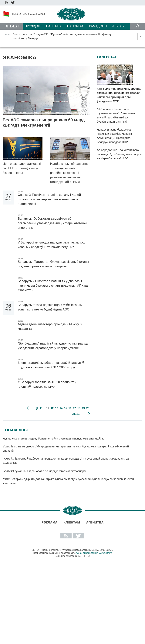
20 (88, 408)
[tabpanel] (70, 463)
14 (61, 408)
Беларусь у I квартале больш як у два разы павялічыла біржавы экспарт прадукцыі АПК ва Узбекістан (53, 286)
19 (83, 408)
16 (70, 408)
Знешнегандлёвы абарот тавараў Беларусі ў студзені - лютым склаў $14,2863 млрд (51, 365)
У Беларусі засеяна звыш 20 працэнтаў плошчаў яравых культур (47, 384)
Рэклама (49, 522)
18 (79, 408)
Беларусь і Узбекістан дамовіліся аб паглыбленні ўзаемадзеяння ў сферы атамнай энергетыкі (52, 223)
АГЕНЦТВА (95, 522)
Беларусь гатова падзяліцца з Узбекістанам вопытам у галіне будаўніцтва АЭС (50, 307)
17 (74, 408)
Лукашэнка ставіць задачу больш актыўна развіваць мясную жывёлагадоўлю (54, 438)
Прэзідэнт (33, 26)
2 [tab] (125, 429)
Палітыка (54, 26)
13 (57, 408)
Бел (15, 26)
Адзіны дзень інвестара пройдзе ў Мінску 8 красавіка (50, 326)
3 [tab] (133, 429)
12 (52, 408)
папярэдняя (27, 408)
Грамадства (97, 26)
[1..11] (40, 408)
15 (66, 408)
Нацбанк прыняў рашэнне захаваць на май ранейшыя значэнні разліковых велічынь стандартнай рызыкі (69, 173)
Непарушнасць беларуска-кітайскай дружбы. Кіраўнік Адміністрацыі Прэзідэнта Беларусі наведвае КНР (114, 136)
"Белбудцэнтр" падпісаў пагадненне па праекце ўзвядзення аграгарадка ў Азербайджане (53, 346)
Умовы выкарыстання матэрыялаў (93, 553)
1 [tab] (118, 429)
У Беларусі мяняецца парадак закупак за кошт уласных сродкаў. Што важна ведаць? (52, 245)
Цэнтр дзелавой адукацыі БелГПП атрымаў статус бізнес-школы (22, 168)
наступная (89, 414)
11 (48, 408)
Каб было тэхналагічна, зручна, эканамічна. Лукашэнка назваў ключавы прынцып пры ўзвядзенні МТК (119, 95)
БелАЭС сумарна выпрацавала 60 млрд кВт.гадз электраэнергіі (44, 122)
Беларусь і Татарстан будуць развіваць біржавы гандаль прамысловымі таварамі (53, 264)
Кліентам (72, 522)
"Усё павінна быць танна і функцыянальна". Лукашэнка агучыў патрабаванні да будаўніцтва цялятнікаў (116, 115)
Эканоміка (74, 26)
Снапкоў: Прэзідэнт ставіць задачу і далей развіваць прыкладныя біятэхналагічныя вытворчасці (49, 199)
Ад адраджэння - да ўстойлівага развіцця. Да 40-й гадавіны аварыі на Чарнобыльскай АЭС (119, 154)
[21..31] (76, 414)
